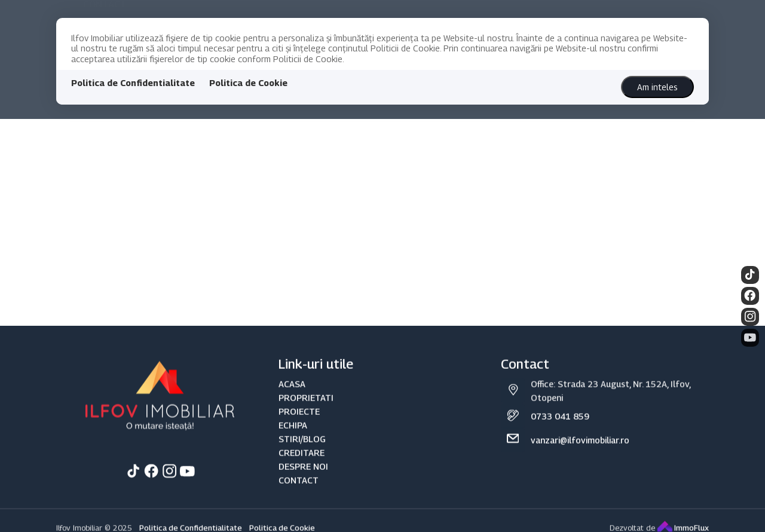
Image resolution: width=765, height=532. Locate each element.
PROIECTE (299, 419)
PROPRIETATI (306, 406)
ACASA (292, 392)
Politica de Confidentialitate (133, 83)
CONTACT (299, 488)
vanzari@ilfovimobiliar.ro (580, 448)
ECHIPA (293, 433)
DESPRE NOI (303, 474)
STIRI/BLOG (302, 447)
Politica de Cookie (248, 83)
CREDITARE (302, 461)
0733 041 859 (560, 424)
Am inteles (657, 87)
